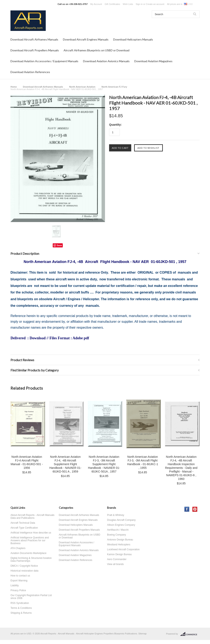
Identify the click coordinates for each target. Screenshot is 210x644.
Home (14, 87)
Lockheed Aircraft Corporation (123, 549)
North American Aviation (82, 87)
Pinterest (195, 509)
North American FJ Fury (114, 87)
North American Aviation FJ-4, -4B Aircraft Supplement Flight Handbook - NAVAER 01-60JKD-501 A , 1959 (65, 464)
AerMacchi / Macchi (118, 530)
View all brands (115, 564)
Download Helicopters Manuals (133, 39)
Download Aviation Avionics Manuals (106, 61)
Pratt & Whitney (116, 515)
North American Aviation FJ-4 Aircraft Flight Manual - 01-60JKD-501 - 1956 (27, 462)
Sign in (139, 4)
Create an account (155, 4)
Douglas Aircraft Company (121, 520)
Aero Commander (117, 559)
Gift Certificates (112, 4)
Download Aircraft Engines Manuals (86, 39)
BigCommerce (190, 634)
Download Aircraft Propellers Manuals (35, 50)
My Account (96, 4)
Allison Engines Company (121, 525)
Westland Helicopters (119, 545)
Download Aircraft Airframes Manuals (34, 39)
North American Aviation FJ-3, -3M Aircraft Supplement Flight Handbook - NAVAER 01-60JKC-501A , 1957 (104, 464)
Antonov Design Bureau (120, 540)
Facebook (187, 509)
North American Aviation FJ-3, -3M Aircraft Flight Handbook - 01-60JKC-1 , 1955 (143, 462)
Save (59, 245)
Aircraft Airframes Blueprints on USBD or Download (96, 50)
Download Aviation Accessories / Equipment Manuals (44, 61)
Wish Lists (128, 4)
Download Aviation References (30, 72)
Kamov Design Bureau (119, 554)
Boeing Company (116, 535)
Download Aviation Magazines (153, 61)
